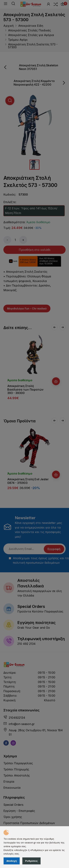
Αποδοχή (12, 861)
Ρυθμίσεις (31, 861)
